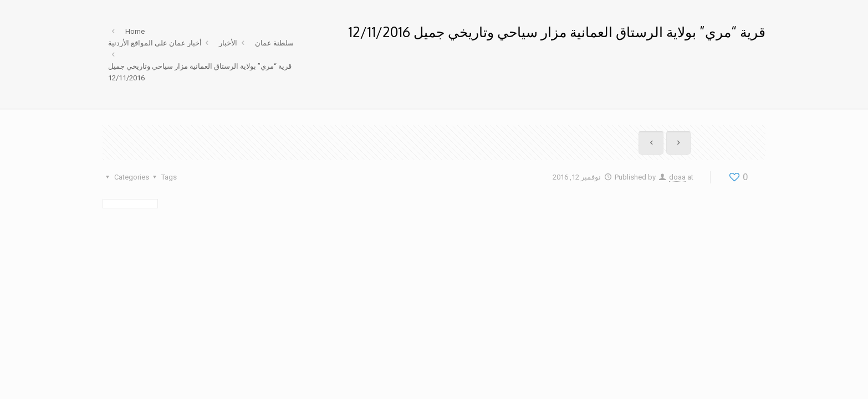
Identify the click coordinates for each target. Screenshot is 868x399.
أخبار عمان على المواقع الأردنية (155, 43)
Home (135, 31)
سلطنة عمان (274, 43)
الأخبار (228, 43)
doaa (677, 177)
